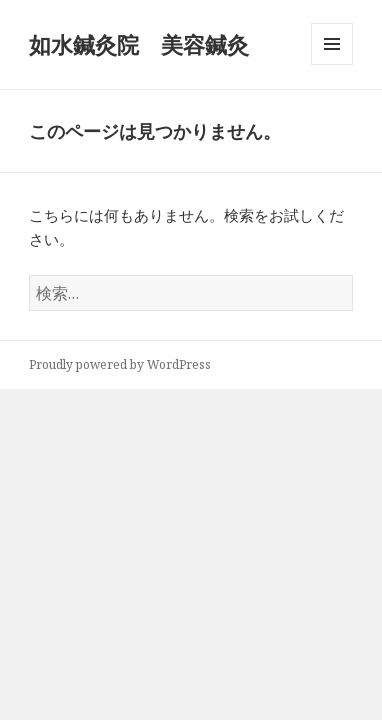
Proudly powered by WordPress (120, 364)
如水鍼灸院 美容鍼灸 (139, 44)
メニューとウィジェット (332, 64)
